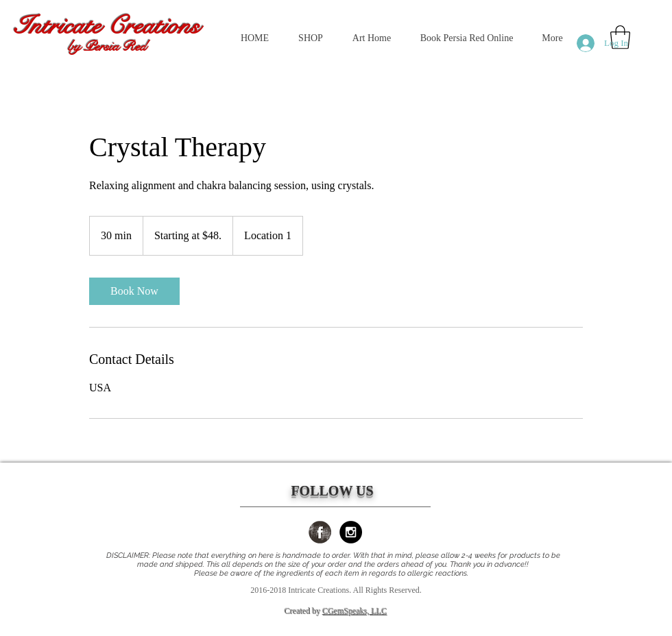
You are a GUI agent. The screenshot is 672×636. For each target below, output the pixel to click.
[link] (134, 291)
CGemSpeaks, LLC (355, 611)
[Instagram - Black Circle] (351, 532)
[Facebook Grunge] (320, 532)
